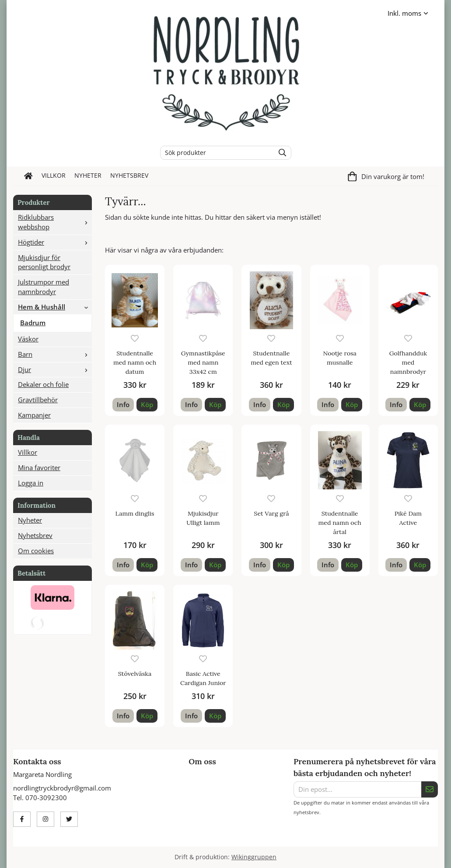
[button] (147, 405)
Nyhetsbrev (129, 176)
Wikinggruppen (254, 857)
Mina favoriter (39, 467)
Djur (55, 369)
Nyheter (88, 176)
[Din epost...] (357, 790)
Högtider (55, 242)
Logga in (31, 483)
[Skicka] (430, 790)
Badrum (33, 323)
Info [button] (123, 404)
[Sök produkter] (215, 153)
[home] (28, 176)
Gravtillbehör (38, 400)
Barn (55, 354)
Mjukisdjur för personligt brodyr (44, 262)
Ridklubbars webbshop (55, 222)
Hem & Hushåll (55, 307)
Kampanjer (34, 415)
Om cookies (36, 551)
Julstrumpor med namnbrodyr (44, 287)
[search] (280, 153)
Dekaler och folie (43, 384)
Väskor (28, 339)
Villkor (54, 176)
